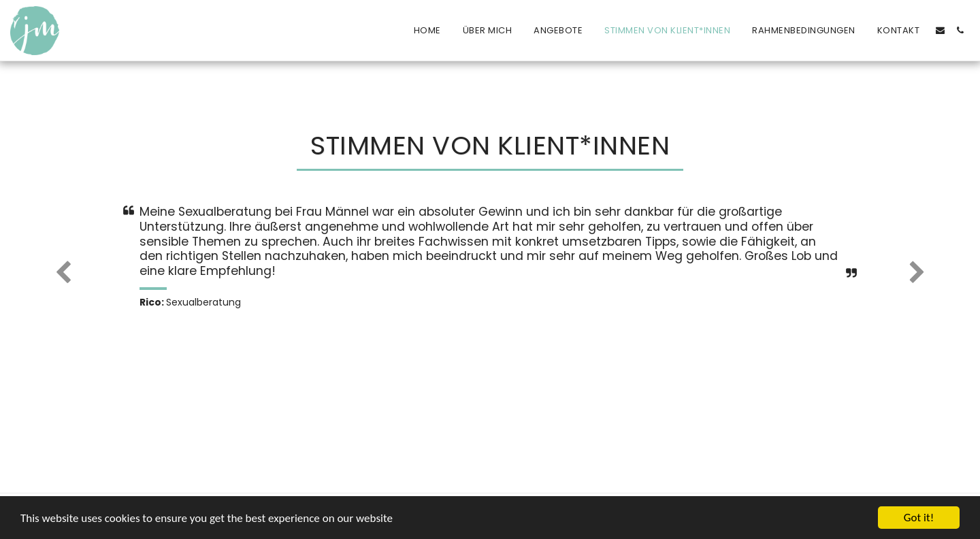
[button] (940, 30)
